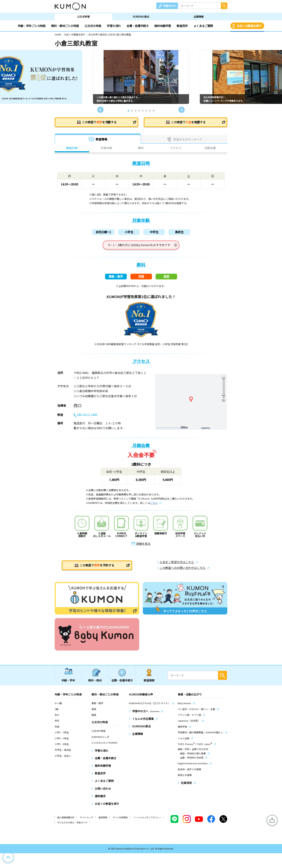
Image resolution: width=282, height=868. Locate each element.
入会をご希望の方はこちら (177, 564)
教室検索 (149, 682)
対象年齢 (106, 148)
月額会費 (210, 148)
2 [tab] (132, 111)
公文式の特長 (93, 26)
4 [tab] (139, 111)
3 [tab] (136, 111)
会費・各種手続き (137, 26)
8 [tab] (154, 111)
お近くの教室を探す (249, 26)
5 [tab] (143, 111)
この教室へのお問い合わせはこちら (183, 570)
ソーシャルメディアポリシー (147, 819)
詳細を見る (143, 546)
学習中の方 (169, 6)
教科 (141, 148)
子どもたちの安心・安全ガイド (72, 825)
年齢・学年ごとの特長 (32, 26)
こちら (154, 505)
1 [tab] (128, 111)
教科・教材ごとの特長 (65, 26)
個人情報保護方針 (66, 819)
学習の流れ (114, 26)
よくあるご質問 (203, 26)
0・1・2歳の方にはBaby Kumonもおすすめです (139, 246)
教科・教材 (95, 682)
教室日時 (72, 148)
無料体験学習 (163, 26)
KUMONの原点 (141, 17)
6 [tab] (146, 111)
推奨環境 (103, 819)
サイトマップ (87, 819)
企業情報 (199, 17)
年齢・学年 (68, 682)
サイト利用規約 (120, 819)
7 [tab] (150, 111)
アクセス (176, 148)
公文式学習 (83, 17)
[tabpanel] (141, 77)
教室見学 (182, 26)
